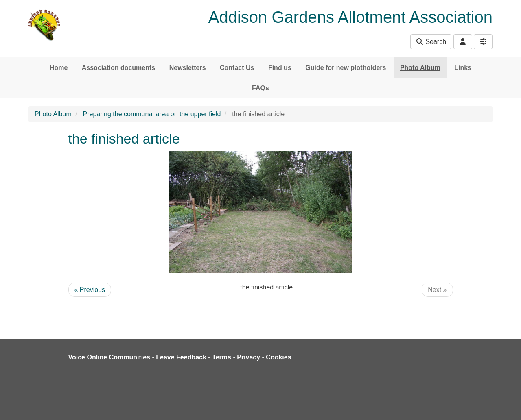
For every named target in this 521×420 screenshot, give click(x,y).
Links (463, 68)
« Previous (90, 290)
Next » (437, 290)
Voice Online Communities (109, 357)
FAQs (260, 88)
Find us (280, 68)
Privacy (248, 357)
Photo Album (420, 68)
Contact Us (237, 68)
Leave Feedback (181, 357)
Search (431, 42)
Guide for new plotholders (346, 68)
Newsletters (188, 68)
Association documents (118, 68)
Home (59, 68)
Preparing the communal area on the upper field (152, 114)
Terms (222, 357)
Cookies (278, 357)
